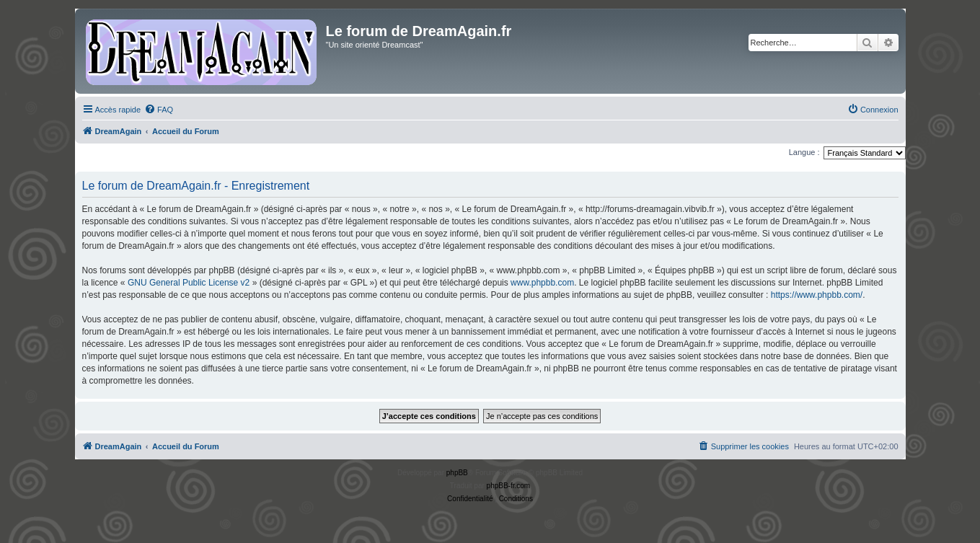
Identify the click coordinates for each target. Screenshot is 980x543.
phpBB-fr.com (509, 486)
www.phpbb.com (542, 283)
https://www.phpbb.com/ (817, 295)
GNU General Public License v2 (189, 283)
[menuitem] (159, 110)
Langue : (804, 152)
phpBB (457, 473)
